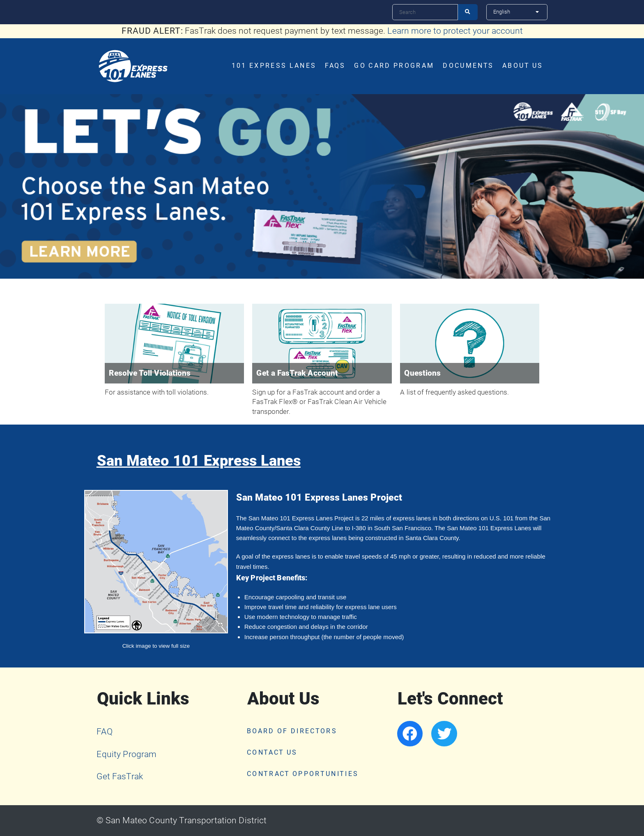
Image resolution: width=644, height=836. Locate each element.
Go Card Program (394, 66)
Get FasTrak (120, 776)
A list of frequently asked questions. (454, 392)
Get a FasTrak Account (297, 373)
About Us (523, 66)
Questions (422, 373)
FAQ (105, 732)
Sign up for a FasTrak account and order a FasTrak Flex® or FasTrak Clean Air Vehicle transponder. (319, 402)
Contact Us (272, 753)
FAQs (335, 66)
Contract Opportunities (303, 774)
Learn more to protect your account (455, 31)
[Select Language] (517, 12)
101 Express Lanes (274, 66)
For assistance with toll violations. (157, 392)
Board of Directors (292, 731)
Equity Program (126, 754)
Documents (468, 66)
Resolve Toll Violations (150, 373)
